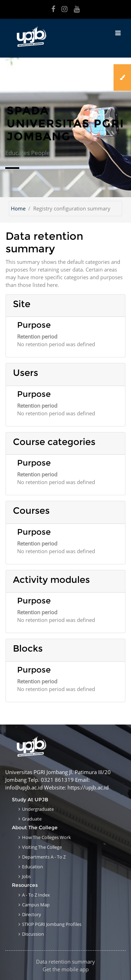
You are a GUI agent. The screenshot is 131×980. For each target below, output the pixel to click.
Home (18, 208)
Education (32, 867)
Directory (32, 914)
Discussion (33, 934)
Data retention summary (65, 962)
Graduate (32, 819)
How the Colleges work (46, 837)
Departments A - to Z (44, 857)
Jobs (26, 876)
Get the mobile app (66, 969)
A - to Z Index (36, 895)
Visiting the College (42, 847)
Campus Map (36, 905)
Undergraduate (38, 809)
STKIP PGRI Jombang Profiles (52, 924)
